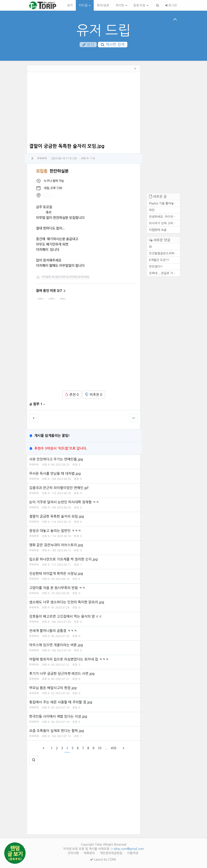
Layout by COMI (103, 859)
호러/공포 (103, 5)
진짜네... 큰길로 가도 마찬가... (165, 273)
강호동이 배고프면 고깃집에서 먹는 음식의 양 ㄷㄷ (66, 616)
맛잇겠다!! (156, 267)
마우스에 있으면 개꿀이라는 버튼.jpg (56, 645)
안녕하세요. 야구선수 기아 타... (165, 217)
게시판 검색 (113, 45)
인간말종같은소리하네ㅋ (165, 253)
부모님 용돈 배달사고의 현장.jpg (53, 688)
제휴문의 (90, 853)
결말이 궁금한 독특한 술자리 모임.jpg (57, 516)
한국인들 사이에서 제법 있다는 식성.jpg (58, 716)
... (106, 748)
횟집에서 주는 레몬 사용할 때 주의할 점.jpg (61, 702)
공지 (70, 5)
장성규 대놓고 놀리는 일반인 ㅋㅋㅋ (55, 531)
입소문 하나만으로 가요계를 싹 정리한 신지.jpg (63, 559)
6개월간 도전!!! (159, 260)
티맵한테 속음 (158, 230)
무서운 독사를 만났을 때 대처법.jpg (55, 473)
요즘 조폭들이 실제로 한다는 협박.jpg (57, 731)
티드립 (85, 5)
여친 (152, 210)
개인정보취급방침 (111, 853)
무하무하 (42, 158)
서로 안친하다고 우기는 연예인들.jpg (56, 459)
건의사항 (74, 853)
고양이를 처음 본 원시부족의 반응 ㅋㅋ (57, 588)
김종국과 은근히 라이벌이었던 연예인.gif (59, 488)
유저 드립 (104, 30)
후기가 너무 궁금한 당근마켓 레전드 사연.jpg (62, 673)
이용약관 (133, 853)
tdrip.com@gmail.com (129, 849)
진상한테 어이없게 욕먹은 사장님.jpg (56, 573)
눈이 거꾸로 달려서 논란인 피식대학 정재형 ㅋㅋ (64, 502)
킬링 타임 (141, 5)
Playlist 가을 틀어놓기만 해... (165, 203)
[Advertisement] (84, 108)
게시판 (121, 5)
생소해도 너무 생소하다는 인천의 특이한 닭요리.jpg (67, 602)
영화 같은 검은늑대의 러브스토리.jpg (56, 545)
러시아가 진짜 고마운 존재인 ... (165, 223)
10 (100, 748)
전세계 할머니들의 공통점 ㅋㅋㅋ (53, 631)
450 (114, 748)
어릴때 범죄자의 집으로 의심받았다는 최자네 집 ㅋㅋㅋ (69, 659)
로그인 (171, 5)
